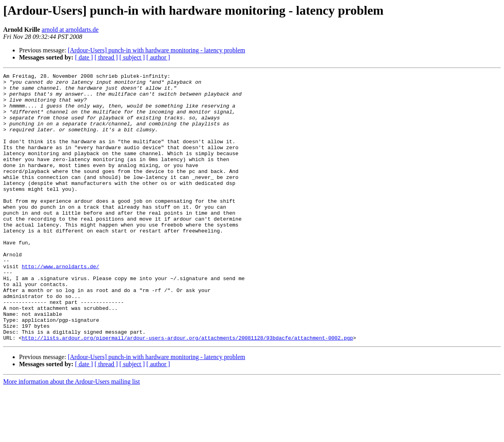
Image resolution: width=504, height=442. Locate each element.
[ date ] (84, 57)
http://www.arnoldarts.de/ (61, 306)
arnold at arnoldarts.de (70, 30)
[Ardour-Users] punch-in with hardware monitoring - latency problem (157, 50)
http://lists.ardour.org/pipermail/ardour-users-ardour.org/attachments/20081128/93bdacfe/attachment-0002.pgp (188, 391)
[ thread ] (106, 57)
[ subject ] (132, 57)
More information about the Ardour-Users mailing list (72, 435)
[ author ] (158, 57)
